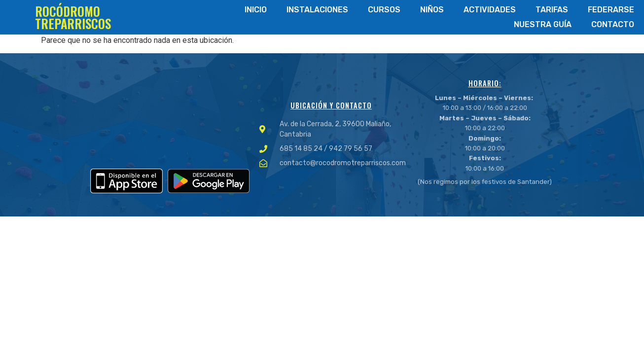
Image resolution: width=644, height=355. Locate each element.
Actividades (490, 10)
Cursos (384, 10)
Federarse (611, 10)
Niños (432, 10)
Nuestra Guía (543, 24)
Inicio (256, 10)
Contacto (613, 24)
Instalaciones (317, 10)
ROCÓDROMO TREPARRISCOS (73, 17)
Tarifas (552, 10)
